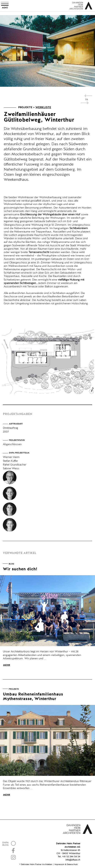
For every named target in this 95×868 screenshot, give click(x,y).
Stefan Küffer (10, 461)
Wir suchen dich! (20, 569)
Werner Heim (11, 457)
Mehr (7, 665)
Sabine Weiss (11, 469)
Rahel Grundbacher (15, 465)
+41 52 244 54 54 (71, 857)
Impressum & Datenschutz (66, 864)
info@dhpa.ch (73, 860)
